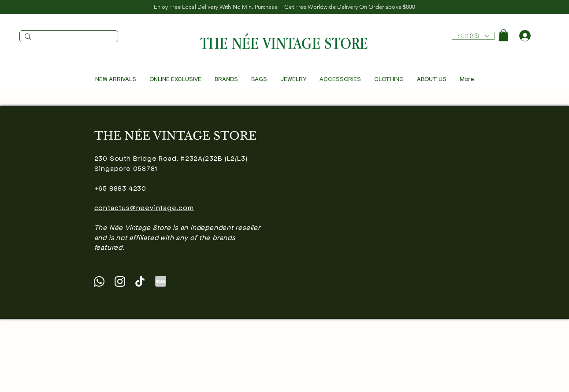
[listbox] (473, 36)
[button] (473, 33)
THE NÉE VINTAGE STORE (284, 43)
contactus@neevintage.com (144, 208)
